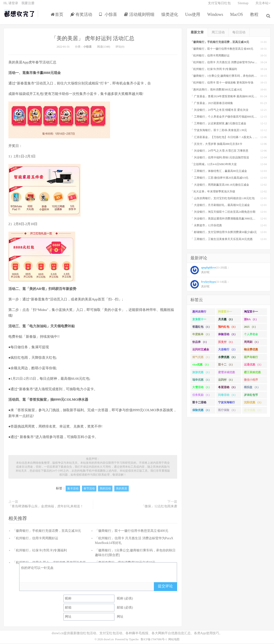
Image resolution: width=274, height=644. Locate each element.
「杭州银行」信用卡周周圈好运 (35, 539)
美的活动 (105, 490)
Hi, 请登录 (11, 6)
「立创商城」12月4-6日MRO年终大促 (214, 165)
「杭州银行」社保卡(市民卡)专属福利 (40, 551)
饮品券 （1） (200, 343)
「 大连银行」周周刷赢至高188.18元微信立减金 (220, 186)
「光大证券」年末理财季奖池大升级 (213, 192)
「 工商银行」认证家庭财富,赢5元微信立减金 (218, 124)
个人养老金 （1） (251, 336)
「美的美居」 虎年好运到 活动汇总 (93, 39)
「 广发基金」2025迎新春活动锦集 (212, 104)
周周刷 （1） (252, 343)
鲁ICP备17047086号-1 (154, 640)
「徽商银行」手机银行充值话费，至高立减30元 (47, 532)
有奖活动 (82, 17)
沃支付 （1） (226, 343)
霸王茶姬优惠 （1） (252, 374)
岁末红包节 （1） (251, 397)
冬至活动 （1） (228, 388)
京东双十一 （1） (199, 321)
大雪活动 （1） (202, 388)
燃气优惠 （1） (202, 358)
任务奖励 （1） (202, 396)
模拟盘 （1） (252, 388)
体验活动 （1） (228, 335)
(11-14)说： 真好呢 (210, 285)
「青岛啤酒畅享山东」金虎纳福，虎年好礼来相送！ (46, 507)
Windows (216, 17)
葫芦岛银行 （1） (251, 359)
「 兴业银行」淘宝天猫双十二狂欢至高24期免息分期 (223, 213)
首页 (58, 17)
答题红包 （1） (202, 328)
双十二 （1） (226, 366)
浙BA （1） (251, 320)
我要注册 (28, 6)
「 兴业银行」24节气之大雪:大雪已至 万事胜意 (219, 152)
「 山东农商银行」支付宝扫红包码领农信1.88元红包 (223, 199)
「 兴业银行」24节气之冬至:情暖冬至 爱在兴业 (219, 111)
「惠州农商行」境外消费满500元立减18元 (216, 91)
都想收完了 (19, 17)
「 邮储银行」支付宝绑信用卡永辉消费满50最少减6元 (224, 233)
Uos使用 (194, 17)
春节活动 (89, 490)
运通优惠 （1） (253, 366)
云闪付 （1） (226, 381)
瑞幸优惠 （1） (202, 381)
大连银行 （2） (228, 350)
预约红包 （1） (228, 328)
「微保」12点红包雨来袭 (159, 507)
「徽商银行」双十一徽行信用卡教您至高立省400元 (132, 532)
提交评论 (165, 587)
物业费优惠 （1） (251, 351)
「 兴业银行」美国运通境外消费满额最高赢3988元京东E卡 (227, 219)
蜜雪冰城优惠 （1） (227, 374)
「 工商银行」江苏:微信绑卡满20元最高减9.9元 (219, 179)
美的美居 (122, 490)
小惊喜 (109, 17)
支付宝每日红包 (219, 6)
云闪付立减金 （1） (201, 351)
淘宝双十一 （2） (251, 313)
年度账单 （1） (202, 335)
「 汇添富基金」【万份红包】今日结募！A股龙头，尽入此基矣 (230, 138)
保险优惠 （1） (202, 411)
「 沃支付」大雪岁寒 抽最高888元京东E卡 (216, 145)
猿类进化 (171, 17)
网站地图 (174, 640)
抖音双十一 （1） (225, 313)
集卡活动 (73, 490)
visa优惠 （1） (201, 366)
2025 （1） (251, 328)
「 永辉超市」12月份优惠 (206, 226)
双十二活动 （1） (199, 404)
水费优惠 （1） (228, 358)
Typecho (134, 640)
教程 (255, 17)
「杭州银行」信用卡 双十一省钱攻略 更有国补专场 (222, 84)
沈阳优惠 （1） (253, 403)
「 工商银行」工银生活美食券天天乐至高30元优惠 (222, 240)
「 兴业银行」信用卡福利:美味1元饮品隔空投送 (220, 158)
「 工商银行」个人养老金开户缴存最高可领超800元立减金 (226, 118)
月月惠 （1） (226, 320)
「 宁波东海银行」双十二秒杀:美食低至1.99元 (219, 131)
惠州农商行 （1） (199, 313)
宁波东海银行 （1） (227, 404)
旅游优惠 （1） (202, 373)
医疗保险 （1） (228, 411)
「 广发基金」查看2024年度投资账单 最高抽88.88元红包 (225, 97)
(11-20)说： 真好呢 (210, 271)
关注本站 (263, 6)
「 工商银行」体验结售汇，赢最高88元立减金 (219, 172)
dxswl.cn (109, 640)
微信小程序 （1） (251, 382)
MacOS (238, 17)
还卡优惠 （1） (253, 411)
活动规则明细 (140, 17)
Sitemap (243, 6)
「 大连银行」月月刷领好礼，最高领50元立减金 (220, 206)
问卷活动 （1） (228, 396)
